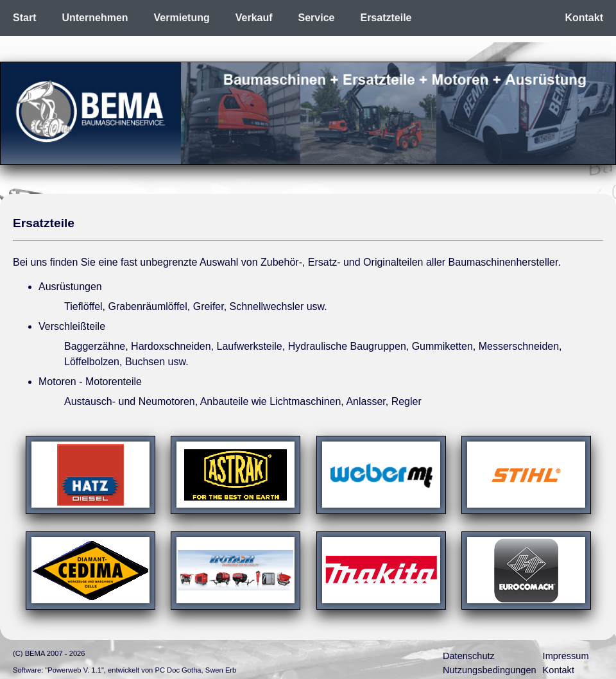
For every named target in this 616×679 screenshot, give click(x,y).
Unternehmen (95, 18)
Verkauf (254, 18)
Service (317, 18)
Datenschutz (469, 656)
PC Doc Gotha (178, 670)
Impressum (566, 656)
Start (24, 18)
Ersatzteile (386, 18)
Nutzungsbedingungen (490, 670)
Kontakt (584, 18)
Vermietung (182, 18)
